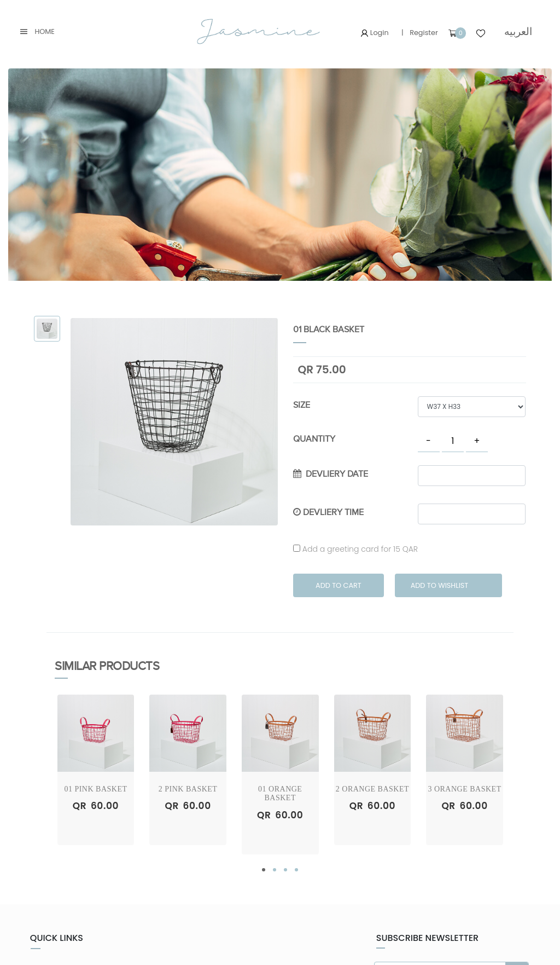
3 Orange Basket (464, 789)
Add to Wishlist (440, 585)
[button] (264, 870)
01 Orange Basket (280, 794)
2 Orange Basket (372, 789)
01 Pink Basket (95, 789)
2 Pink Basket (188, 789)
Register (424, 33)
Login (375, 33)
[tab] (47, 329)
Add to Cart (339, 585)
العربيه (518, 31)
